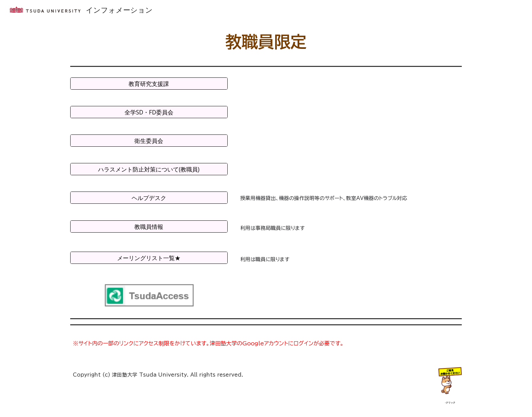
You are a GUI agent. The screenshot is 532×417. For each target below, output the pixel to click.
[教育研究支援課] (149, 84)
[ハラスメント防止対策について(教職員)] (149, 169)
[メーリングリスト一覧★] (149, 258)
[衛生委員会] (149, 141)
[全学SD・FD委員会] (149, 112)
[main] (266, 42)
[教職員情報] (149, 227)
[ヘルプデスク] (149, 198)
